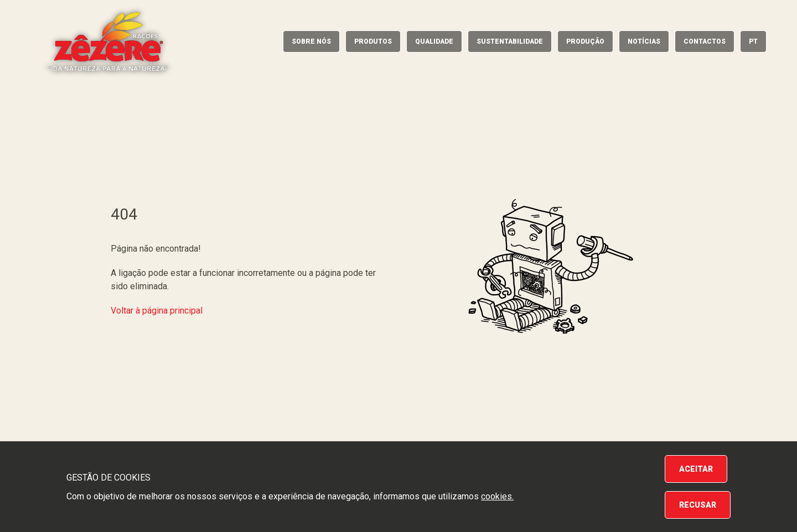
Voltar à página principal (157, 311)
